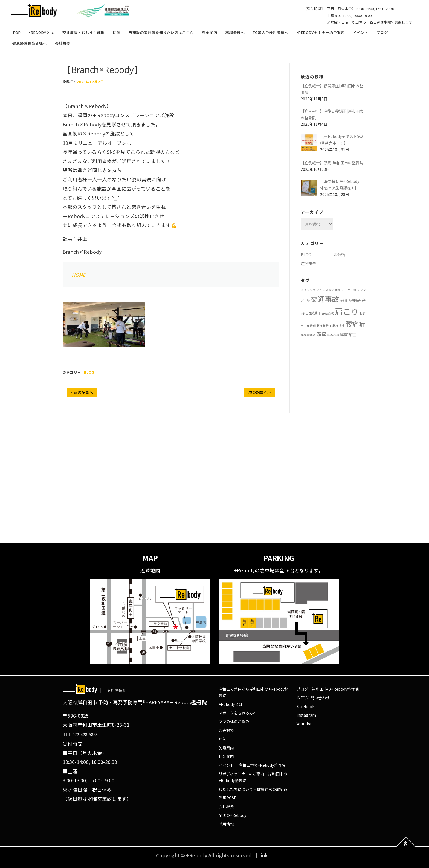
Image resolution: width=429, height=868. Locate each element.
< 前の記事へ (82, 392)
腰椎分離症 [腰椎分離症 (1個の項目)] (324, 326)
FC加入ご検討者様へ (271, 33)
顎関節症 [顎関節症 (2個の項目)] (348, 334)
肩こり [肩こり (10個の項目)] (347, 311)
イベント (361, 33)
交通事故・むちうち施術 (83, 33)
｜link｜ (263, 855)
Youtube (304, 724)
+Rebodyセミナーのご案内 (321, 33)
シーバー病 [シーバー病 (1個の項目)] (349, 290)
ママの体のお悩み (234, 722)
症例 (117, 33)
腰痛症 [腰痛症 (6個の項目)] (356, 324)
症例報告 (308, 263)
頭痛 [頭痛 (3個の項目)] (321, 334)
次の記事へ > (260, 392)
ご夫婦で (226, 730)
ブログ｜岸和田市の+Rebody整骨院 (328, 689)
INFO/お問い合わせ (313, 698)
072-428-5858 (85, 734)
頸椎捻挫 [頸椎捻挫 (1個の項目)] (333, 335)
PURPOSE (227, 798)
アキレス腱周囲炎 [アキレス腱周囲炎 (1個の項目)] (329, 290)
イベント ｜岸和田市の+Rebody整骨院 (252, 765)
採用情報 (226, 824)
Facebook (305, 706)
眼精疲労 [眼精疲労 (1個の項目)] (328, 314)
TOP (17, 33)
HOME (79, 275)
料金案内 (210, 33)
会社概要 (63, 43)
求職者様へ (235, 33)
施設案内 (226, 748)
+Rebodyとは (42, 33)
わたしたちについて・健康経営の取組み (253, 789)
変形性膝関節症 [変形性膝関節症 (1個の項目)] (350, 301)
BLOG (89, 372)
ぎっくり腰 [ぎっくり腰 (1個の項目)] (308, 290)
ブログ (382, 33)
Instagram (306, 715)
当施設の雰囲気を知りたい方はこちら (161, 33)
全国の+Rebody (232, 815)
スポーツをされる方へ (238, 713)
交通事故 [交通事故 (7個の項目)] (325, 299)
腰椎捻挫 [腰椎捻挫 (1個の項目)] (338, 326)
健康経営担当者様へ (30, 43)
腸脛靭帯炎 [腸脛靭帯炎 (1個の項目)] (308, 335)
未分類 (339, 255)
